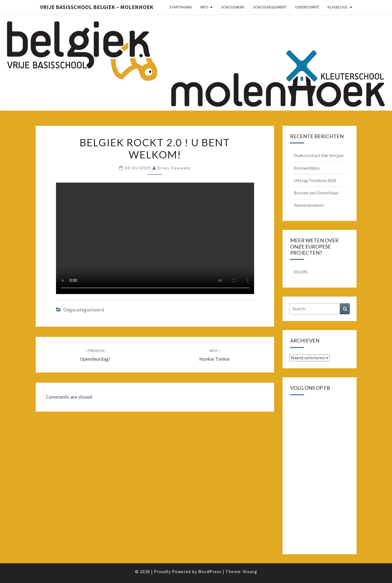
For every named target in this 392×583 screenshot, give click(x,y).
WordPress (210, 571)
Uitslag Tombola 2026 (315, 180)
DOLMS (301, 272)
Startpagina (181, 7)
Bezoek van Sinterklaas (316, 193)
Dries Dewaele (174, 168)
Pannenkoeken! (309, 205)
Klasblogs (338, 7)
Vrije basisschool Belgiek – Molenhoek (97, 7)
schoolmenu (233, 7)
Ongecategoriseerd (84, 310)
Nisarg (250, 571)
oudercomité (307, 7)
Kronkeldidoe (307, 168)
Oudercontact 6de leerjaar (319, 155)
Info (204, 7)
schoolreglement (270, 7)
